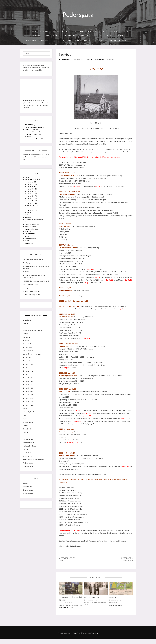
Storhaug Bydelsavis (38, 31)
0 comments (111, 60)
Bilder (27, 228)
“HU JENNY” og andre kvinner (46, 36)
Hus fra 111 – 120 (33, 214)
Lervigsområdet (66, 60)
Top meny (27, 461)
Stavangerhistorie (119, 31)
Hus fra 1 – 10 (32, 188)
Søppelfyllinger (115, 600)
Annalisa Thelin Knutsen (97, 60)
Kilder (27, 247)
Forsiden (28, 183)
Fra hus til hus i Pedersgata (34, 186)
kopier (25, 431)
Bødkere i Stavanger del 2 (32, 301)
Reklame (28, 242)
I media (26, 420)
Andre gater (27, 332)
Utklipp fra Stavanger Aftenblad (89, 31)
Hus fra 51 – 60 (32, 200)
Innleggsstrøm (28, 500)
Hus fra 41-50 (32, 198)
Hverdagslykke (28, 270)
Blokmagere (27, 298)
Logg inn (26, 496)
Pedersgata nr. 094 (92, 600)
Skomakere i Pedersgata (38, 40)
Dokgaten (27, 352)
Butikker (28, 221)
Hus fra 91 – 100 (33, 209)
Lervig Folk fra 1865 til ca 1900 (109, 36)
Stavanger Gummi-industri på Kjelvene (71, 601)
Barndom (28, 223)
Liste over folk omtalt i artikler (114, 40)
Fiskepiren (29, 237)
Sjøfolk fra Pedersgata (77, 36)
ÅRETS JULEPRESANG (31, 294)
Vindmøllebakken (29, 475)
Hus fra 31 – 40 (32, 195)
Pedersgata (78, 15)
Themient (95, 638)
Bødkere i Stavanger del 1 (32, 304)
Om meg (26, 438)
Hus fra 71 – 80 (32, 205)
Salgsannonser (28, 448)
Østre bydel (29, 249)
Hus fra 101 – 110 (33, 212)
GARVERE (27, 279)
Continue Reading (67, 612)
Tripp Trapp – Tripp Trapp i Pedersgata (73, 40)
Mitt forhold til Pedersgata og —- (35, 267)
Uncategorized (28, 468)
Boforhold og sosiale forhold (35, 226)
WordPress (77, 638)
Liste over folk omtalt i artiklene (36, 143)
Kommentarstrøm (29, 503)
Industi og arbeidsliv (32, 233)
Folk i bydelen (60, 31)
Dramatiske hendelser (33, 235)
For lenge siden (30, 240)
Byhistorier (27, 349)
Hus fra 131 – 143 (33, 219)
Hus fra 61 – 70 (32, 202)
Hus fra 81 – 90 (32, 207)
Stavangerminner (31, 245)
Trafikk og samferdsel (32, 230)
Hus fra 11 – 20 (32, 190)
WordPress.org (28, 506)
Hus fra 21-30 (32, 193)
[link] (75, 480)
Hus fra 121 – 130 (33, 216)
